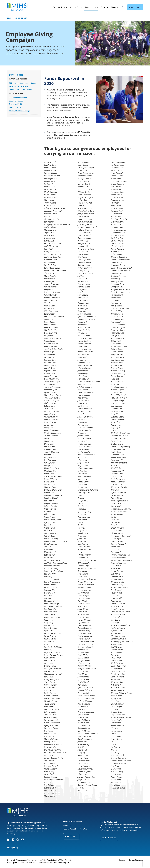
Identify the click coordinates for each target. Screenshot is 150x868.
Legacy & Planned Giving (19, 86)
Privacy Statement (136, 860)
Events (104, 7)
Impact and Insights (18, 79)
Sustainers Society (16, 101)
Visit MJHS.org (13, 848)
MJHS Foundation (13, 809)
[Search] (122, 7)
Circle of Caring (15, 107)
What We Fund (59, 7)
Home (9, 18)
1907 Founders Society (18, 98)
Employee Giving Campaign (20, 111)
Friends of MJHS (15, 104)
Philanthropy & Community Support (23, 83)
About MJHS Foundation (73, 822)
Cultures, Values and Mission (20, 90)
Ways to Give (75, 7)
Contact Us (68, 825)
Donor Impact (91, 7)
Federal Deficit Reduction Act (75, 829)
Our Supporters (16, 93)
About (114, 7)
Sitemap (122, 860)
